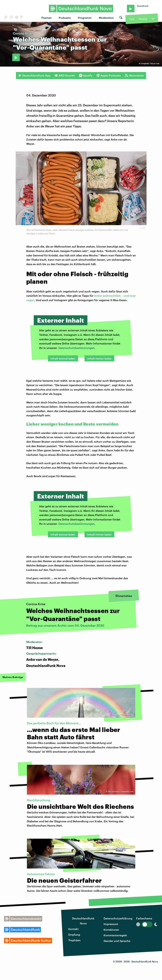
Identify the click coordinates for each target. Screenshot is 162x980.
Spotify (86, 75)
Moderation (106, 18)
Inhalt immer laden (99, 358)
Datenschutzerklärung (118, 918)
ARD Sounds (65, 75)
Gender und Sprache (117, 941)
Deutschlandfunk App (34, 75)
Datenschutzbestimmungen (76, 348)
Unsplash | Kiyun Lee (150, 63)
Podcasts (65, 18)
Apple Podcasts (109, 75)
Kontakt (73, 929)
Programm (85, 18)
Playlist (143, 19)
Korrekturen (111, 930)
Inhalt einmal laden (63, 358)
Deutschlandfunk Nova (83, 921)
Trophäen (74, 940)
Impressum (111, 924)
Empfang (74, 935)
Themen (46, 18)
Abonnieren (134, 75)
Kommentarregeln (115, 935)
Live (132, 19)
